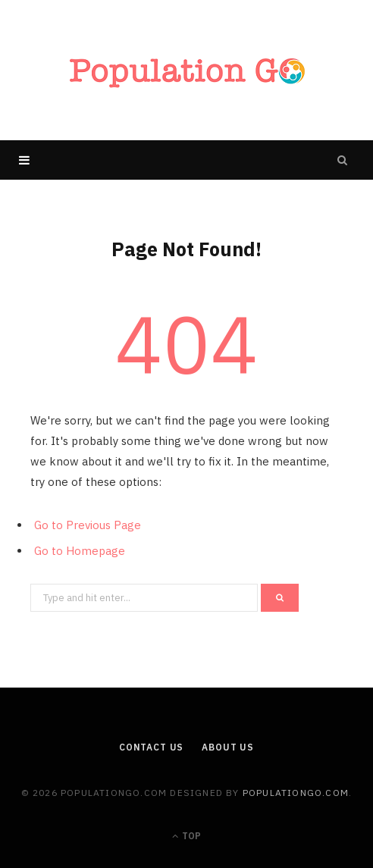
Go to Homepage (80, 551)
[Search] (343, 160)
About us (228, 747)
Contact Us (151, 747)
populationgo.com (296, 793)
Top (186, 836)
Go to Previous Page (88, 525)
